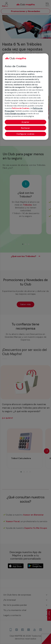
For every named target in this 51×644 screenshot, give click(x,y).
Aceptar (26, 122)
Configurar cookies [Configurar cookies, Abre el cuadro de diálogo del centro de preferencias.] (26, 134)
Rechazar (26, 128)
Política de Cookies (20, 108)
